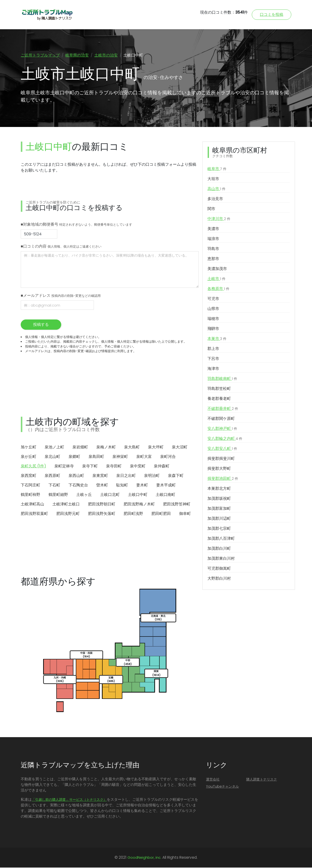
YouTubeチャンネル (222, 787)
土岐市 (216, 279)
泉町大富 (144, 457)
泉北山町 (52, 457)
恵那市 (213, 259)
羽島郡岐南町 (222, 379)
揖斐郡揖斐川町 (221, 459)
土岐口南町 (166, 495)
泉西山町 (76, 476)
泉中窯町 (138, 467)
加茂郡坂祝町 (219, 499)
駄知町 (122, 486)
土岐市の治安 (106, 55)
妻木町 (142, 486)
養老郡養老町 (219, 399)
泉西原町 (52, 476)
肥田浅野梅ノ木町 (139, 505)
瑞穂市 (213, 319)
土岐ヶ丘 (84, 495)
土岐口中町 (138, 495)
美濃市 (213, 229)
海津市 (213, 369)
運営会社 (213, 780)
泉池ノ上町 (54, 448)
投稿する (41, 325)
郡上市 (213, 349)
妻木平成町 (166, 486)
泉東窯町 (100, 476)
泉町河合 (168, 457)
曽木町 (102, 486)
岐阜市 (217, 169)
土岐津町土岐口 (66, 505)
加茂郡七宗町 (219, 529)
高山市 (216, 189)
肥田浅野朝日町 (102, 505)
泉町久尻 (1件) (33, 467)
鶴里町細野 (58, 495)
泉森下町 (176, 476)
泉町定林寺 (64, 467)
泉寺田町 (114, 467)
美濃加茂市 (217, 269)
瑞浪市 (213, 239)
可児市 (213, 299)
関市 (211, 209)
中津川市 (219, 219)
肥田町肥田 (161, 514)
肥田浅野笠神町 (177, 505)
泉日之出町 (126, 476)
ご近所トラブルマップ (40, 55)
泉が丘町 (29, 457)
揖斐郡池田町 (223, 479)
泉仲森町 (162, 467)
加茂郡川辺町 (219, 519)
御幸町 (185, 514)
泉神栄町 (120, 457)
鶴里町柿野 (30, 495)
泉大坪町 (156, 448)
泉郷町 (74, 457)
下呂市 (213, 359)
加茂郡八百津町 (221, 539)
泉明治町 (152, 476)
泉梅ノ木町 (106, 448)
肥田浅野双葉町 (34, 514)
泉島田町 (96, 457)
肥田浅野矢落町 (102, 514)
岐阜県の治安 (77, 55)
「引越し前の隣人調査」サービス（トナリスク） (69, 800)
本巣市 (217, 339)
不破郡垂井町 (223, 409)
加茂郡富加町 (219, 509)
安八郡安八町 (222, 449)
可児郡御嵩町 (219, 569)
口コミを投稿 (272, 14)
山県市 (213, 309)
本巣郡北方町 (219, 489)
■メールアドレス (61, 296)
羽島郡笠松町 (219, 389)
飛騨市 (213, 329)
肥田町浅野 (133, 514)
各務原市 (218, 289)
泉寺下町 (90, 467)
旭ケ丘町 (29, 448)
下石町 (54, 486)
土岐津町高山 (32, 505)
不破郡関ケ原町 (221, 419)
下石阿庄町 (30, 486)
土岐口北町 (110, 495)
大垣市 (213, 179)
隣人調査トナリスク (262, 780)
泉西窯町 (29, 476)
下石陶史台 (78, 486)
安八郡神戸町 (222, 429)
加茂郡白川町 (219, 549)
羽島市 (213, 249)
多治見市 (215, 199)
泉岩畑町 (80, 448)
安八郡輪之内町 (225, 439)
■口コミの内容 (61, 247)
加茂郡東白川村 (221, 559)
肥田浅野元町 (68, 514)
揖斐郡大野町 (219, 469)
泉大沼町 (180, 448)
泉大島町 (132, 448)
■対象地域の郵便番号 (76, 225)
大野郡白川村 (219, 579)
